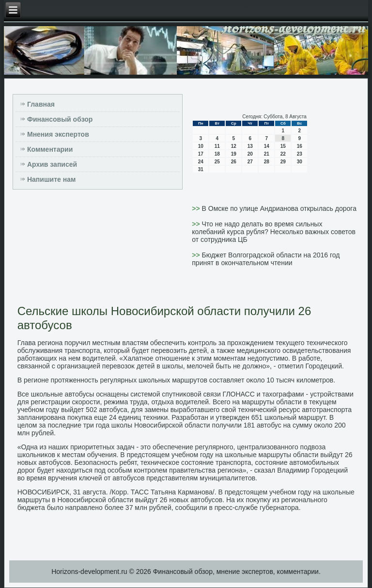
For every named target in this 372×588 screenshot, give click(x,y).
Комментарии (50, 149)
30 (300, 162)
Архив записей (52, 164)
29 (283, 162)
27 (250, 162)
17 (201, 154)
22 (283, 154)
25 (217, 162)
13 (250, 146)
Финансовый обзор (60, 119)
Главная (41, 104)
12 (234, 146)
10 (201, 146)
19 (234, 154)
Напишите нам (51, 179)
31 (201, 169)
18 (217, 154)
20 (250, 154)
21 (267, 154)
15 (283, 146)
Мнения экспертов (58, 134)
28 (267, 162)
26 (234, 162)
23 (300, 154)
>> (197, 208)
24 (201, 162)
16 (300, 146)
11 (217, 146)
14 (267, 146)
